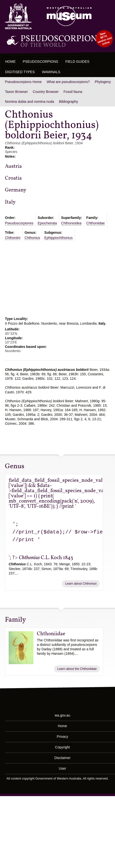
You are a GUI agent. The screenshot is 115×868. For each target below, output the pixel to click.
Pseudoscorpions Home (23, 82)
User (63, 768)
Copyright (63, 747)
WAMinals (51, 72)
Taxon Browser (16, 92)
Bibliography (68, 102)
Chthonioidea (71, 223)
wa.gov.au (62, 715)
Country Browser (46, 92)
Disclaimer (62, 758)
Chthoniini (13, 238)
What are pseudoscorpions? (68, 82)
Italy (10, 202)
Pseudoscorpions (40, 62)
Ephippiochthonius (58, 238)
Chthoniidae (96, 223)
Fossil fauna (73, 92)
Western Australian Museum (68, 16)
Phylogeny (103, 82)
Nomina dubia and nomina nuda (29, 102)
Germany (16, 190)
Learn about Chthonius (81, 584)
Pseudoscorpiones (19, 223)
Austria (13, 166)
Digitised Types (20, 72)
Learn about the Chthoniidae (77, 669)
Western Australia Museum (18, 16)
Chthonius (32, 238)
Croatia (13, 178)
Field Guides (77, 62)
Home (10, 62)
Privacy (63, 737)
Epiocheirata (47, 223)
